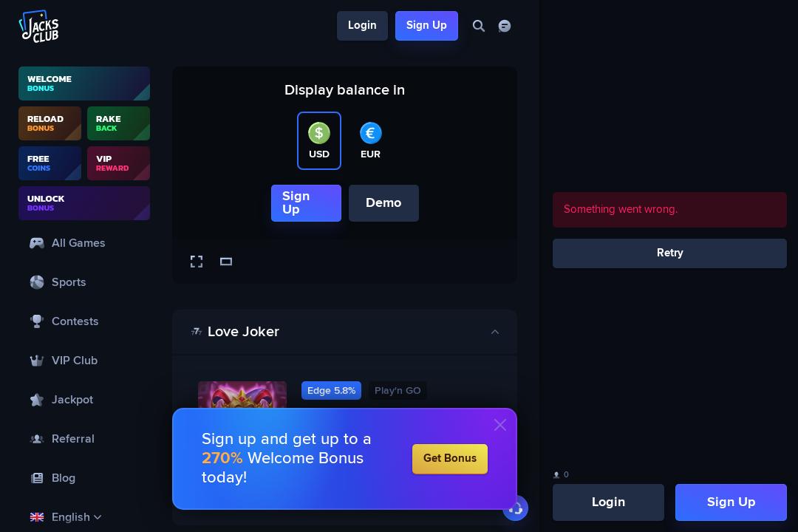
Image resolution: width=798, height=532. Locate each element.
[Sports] (84, 282)
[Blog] (84, 478)
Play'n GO (398, 391)
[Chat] (504, 26)
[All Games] (84, 243)
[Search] (478, 26)
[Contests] (84, 321)
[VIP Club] (84, 360)
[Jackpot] (84, 399)
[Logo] (39, 26)
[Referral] (84, 439)
